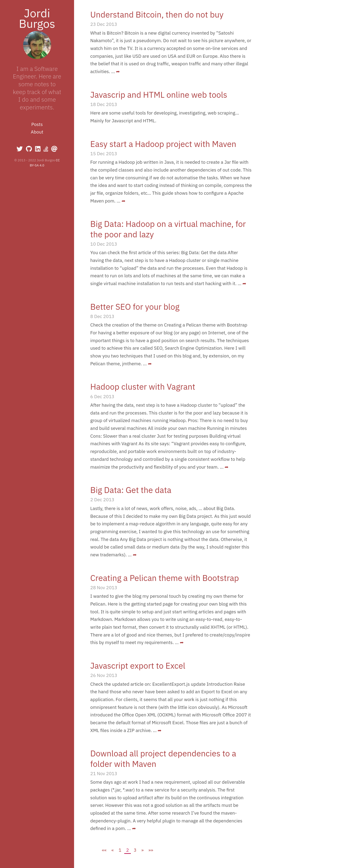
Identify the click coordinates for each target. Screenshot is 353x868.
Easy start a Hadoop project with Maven (163, 144)
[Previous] (113, 850)
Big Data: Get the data (131, 490)
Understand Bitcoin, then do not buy (157, 14)
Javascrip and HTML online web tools (159, 95)
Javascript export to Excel (138, 665)
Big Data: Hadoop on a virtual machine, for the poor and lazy (168, 229)
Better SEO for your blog (135, 307)
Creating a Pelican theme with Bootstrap (165, 578)
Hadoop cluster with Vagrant (143, 386)
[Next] (142, 850)
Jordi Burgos (37, 18)
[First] (104, 850)
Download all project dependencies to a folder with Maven (163, 758)
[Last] (151, 850)
